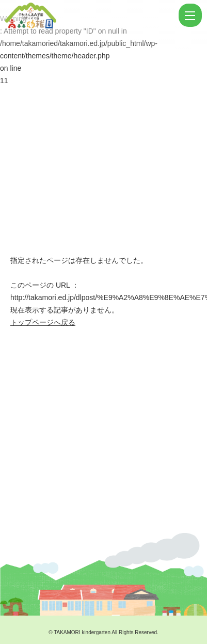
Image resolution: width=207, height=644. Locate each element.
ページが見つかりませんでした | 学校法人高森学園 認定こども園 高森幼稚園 (91, 15)
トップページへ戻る (43, 322)
